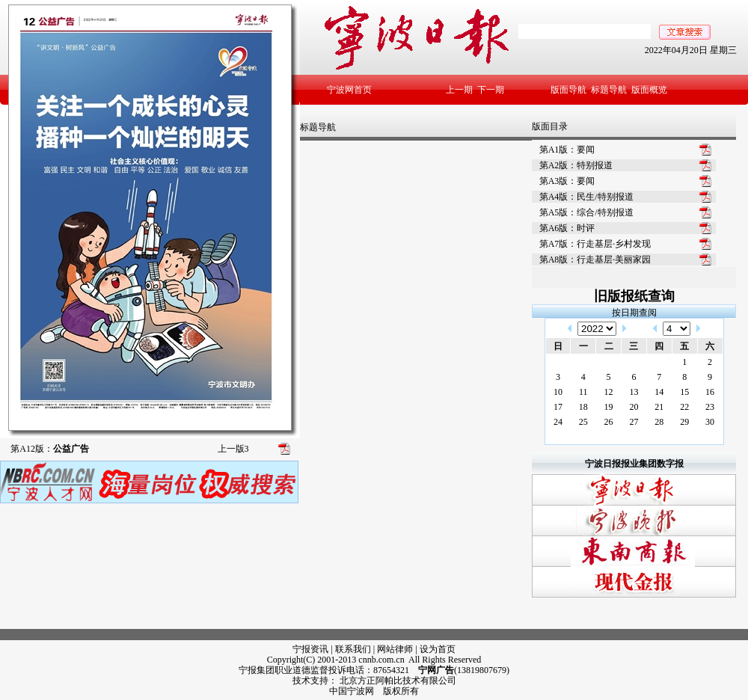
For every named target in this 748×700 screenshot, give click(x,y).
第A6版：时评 (567, 228)
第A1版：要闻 (567, 150)
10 (558, 392)
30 (710, 422)
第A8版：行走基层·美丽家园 (595, 260)
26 (609, 422)
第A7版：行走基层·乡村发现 (595, 244)
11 (583, 392)
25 (583, 422)
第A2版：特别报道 (576, 165)
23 (710, 407)
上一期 (459, 90)
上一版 (233, 449)
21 (659, 407)
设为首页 (438, 649)
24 (558, 422)
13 (634, 392)
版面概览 (649, 90)
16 (710, 392)
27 (634, 422)
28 (659, 422)
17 (558, 407)
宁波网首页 (349, 90)
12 (609, 392)
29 (684, 422)
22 (684, 407)
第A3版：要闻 (567, 181)
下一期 (491, 90)
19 (609, 407)
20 (634, 407)
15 (684, 392)
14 (659, 392)
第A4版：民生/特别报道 (586, 197)
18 (583, 407)
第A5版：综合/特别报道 (586, 212)
